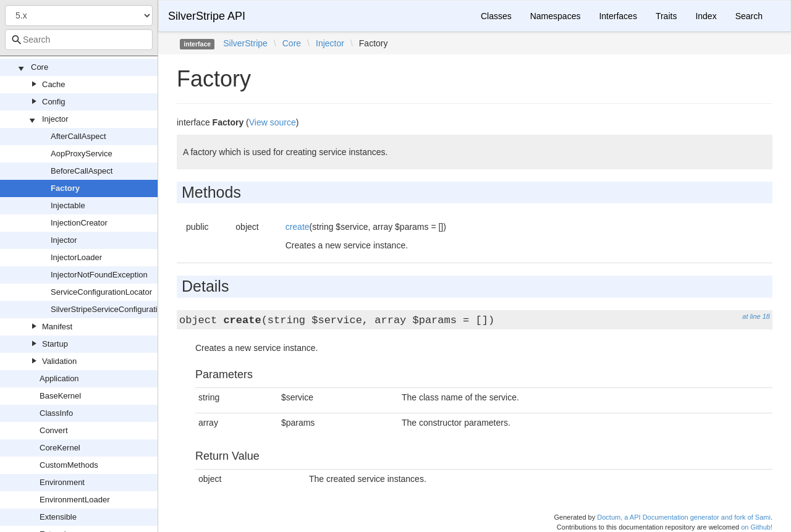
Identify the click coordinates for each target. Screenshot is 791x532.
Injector (55, 119)
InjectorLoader (76, 257)
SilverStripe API (207, 16)
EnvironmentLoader (74, 500)
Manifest (57, 327)
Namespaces (556, 16)
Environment (62, 482)
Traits (666, 16)
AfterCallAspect (78, 136)
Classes (496, 16)
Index (706, 16)
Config (54, 102)
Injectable (68, 205)
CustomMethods (69, 465)
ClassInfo (56, 413)
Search (749, 16)
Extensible (58, 517)
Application (59, 378)
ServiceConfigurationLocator (101, 292)
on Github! (757, 527)
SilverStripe (245, 43)
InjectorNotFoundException (99, 275)
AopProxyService (82, 154)
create (298, 227)
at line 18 (756, 316)
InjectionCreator (79, 223)
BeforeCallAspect (82, 171)
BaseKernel (60, 396)
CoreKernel (60, 448)
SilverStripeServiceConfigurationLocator (122, 309)
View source (273, 122)
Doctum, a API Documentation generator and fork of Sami (684, 517)
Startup (55, 344)
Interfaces (618, 16)
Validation (59, 361)
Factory (65, 188)
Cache (54, 84)
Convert (54, 430)
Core (40, 67)
